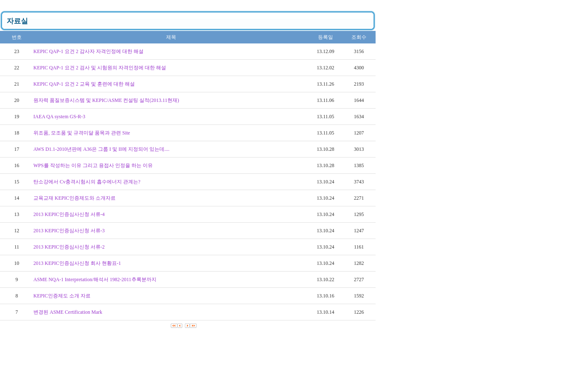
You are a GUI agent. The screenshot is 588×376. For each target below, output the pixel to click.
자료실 (17, 21)
